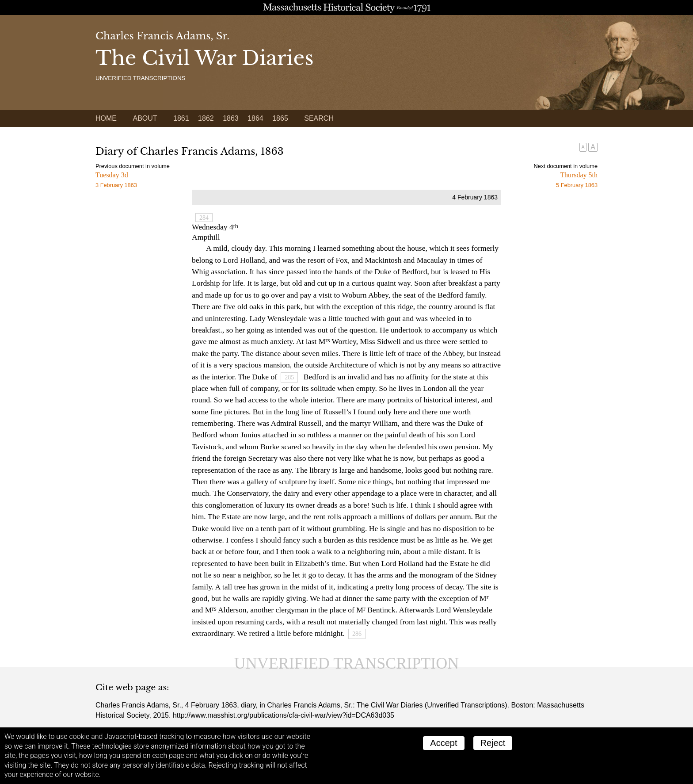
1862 (206, 118)
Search (319, 118)
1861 (181, 118)
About (145, 118)
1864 (255, 118)
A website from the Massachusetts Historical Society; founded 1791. (346, 8)
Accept (444, 743)
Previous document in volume (133, 166)
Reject (493, 743)
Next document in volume (566, 166)
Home (106, 118)
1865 (280, 118)
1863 (231, 118)
